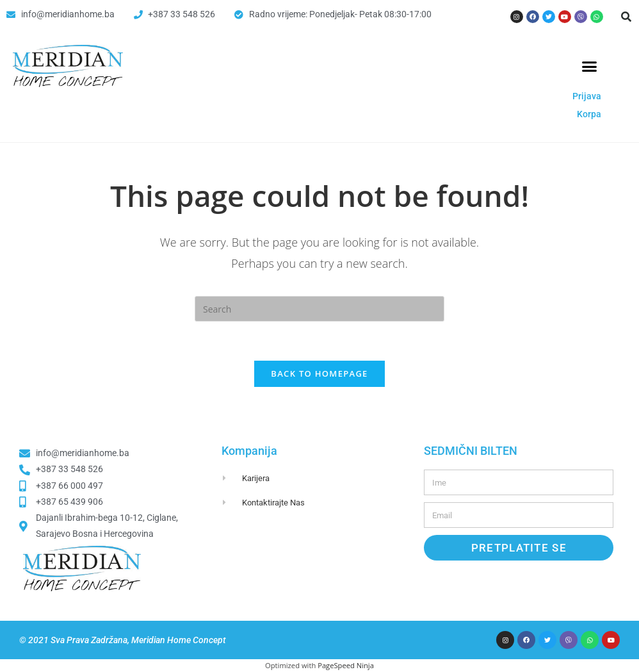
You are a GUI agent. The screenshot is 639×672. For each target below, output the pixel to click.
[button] (626, 17)
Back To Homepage (319, 373)
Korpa (589, 114)
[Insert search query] (319, 309)
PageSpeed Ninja (346, 665)
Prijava (587, 96)
